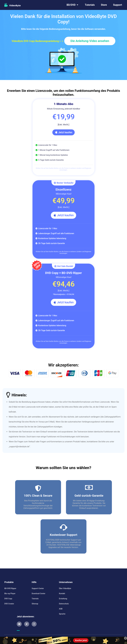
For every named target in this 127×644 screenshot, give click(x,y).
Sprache (62, 614)
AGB (61, 609)
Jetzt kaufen (64, 132)
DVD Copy (8, 599)
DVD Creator (9, 604)
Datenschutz (64, 604)
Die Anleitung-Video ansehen (90, 41)
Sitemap (35, 604)
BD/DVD (71, 5)
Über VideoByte (65, 588)
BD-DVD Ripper (10, 588)
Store (104, 5)
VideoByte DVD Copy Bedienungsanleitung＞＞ (38, 41)
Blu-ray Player (10, 594)
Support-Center (38, 588)
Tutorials (90, 5)
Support (118, 5)
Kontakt (62, 594)
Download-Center (38, 594)
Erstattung (63, 599)
